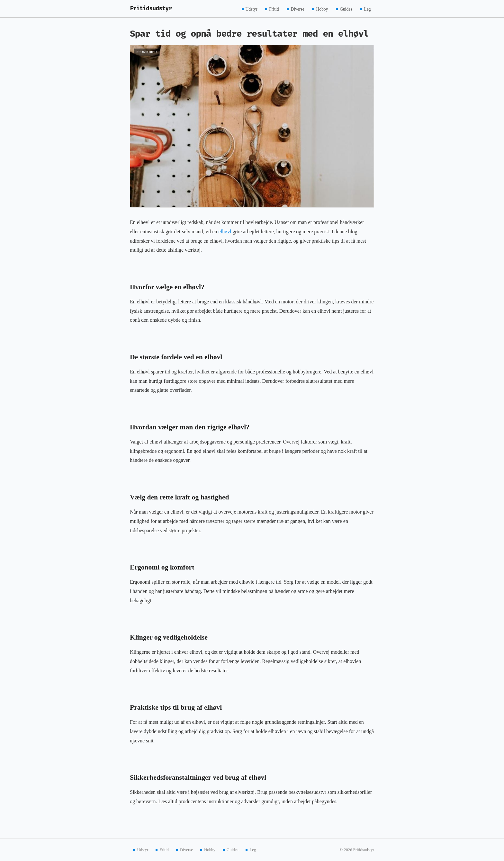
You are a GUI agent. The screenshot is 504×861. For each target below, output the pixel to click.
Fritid (274, 9)
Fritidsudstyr (151, 9)
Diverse (297, 9)
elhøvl (225, 232)
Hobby (322, 9)
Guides (346, 9)
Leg (367, 9)
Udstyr (252, 9)
